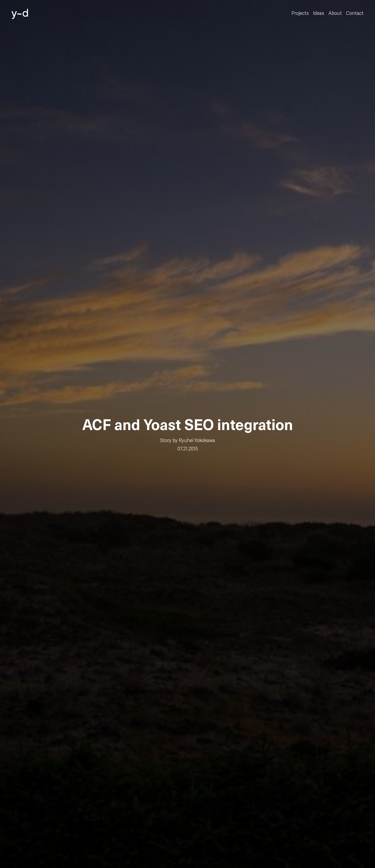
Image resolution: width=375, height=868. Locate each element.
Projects (300, 14)
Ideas (319, 14)
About (335, 14)
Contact (355, 14)
